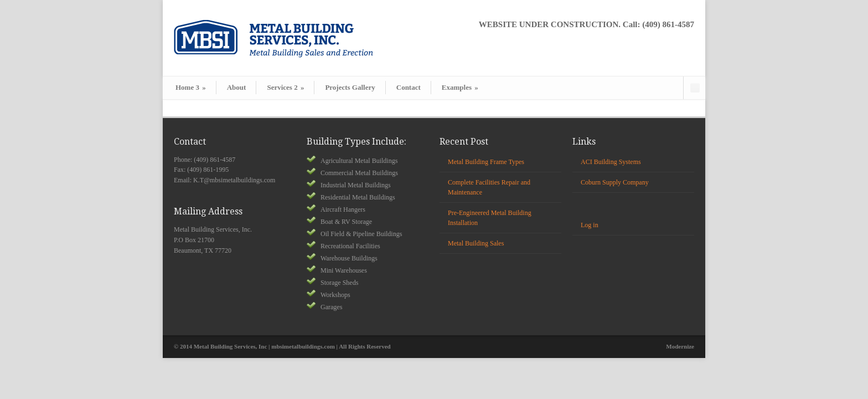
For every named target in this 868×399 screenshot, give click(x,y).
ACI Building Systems (611, 162)
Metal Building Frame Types (486, 162)
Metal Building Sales (476, 243)
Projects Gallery (350, 87)
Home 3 (191, 87)
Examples (460, 87)
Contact (409, 87)
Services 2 (285, 87)
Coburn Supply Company (615, 182)
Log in (590, 225)
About (237, 87)
